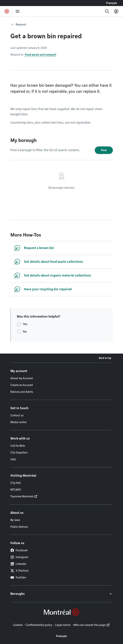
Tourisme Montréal (22, 496)
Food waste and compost (40, 55)
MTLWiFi (16, 490)
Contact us (17, 415)
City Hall (16, 483)
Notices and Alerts (22, 392)
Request (21, 25)
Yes (25, 324)
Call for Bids (18, 446)
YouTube (18, 577)
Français (112, 3)
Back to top (105, 358)
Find (104, 150)
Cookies (18, 625)
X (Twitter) (19, 571)
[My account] (116, 11)
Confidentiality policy (39, 625)
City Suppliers (19, 453)
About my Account (22, 378)
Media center (19, 422)
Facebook (19, 550)
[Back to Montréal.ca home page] (7, 11)
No (25, 332)
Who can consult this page (90, 625)
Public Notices (19, 527)
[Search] (107, 11)
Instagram (19, 557)
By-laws (15, 520)
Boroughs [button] (18, 594)
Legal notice (63, 625)
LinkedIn (18, 564)
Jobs (13, 459)
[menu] (18, 11)
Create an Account (22, 385)
